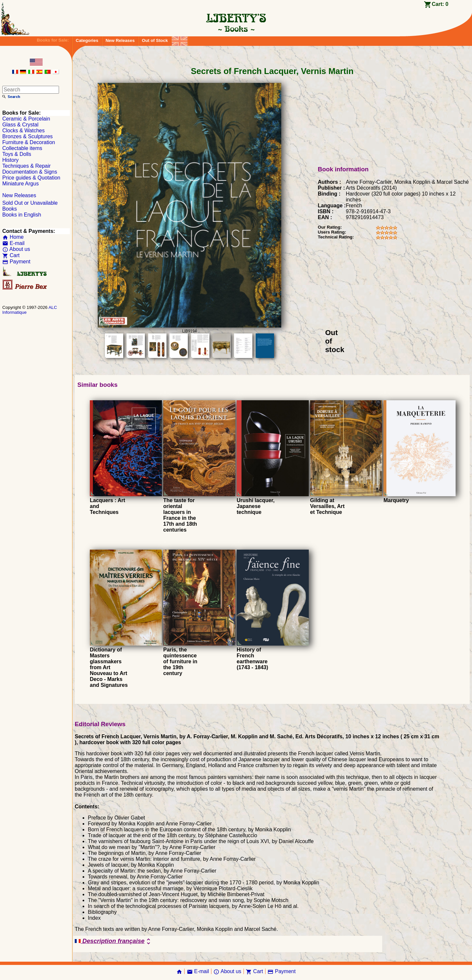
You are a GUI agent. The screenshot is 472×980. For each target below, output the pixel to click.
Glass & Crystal (20, 125)
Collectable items (22, 148)
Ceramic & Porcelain (26, 119)
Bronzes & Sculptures (28, 136)
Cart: (440, 4)
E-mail (13, 243)
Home (13, 237)
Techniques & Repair (27, 166)
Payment (16, 262)
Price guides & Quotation (31, 178)
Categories (87, 40)
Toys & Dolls (17, 154)
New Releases (120, 40)
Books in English (22, 215)
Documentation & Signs (30, 172)
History (10, 160)
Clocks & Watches (23, 131)
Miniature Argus (20, 184)
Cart (11, 255)
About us (16, 249)
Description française (114, 941)
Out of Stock (155, 40)
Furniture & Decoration (29, 142)
